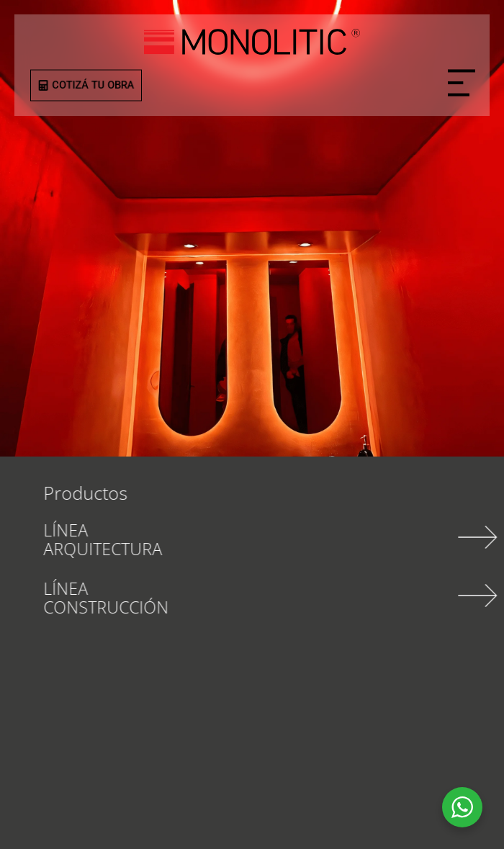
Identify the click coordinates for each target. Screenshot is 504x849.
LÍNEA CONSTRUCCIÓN (126, 597)
